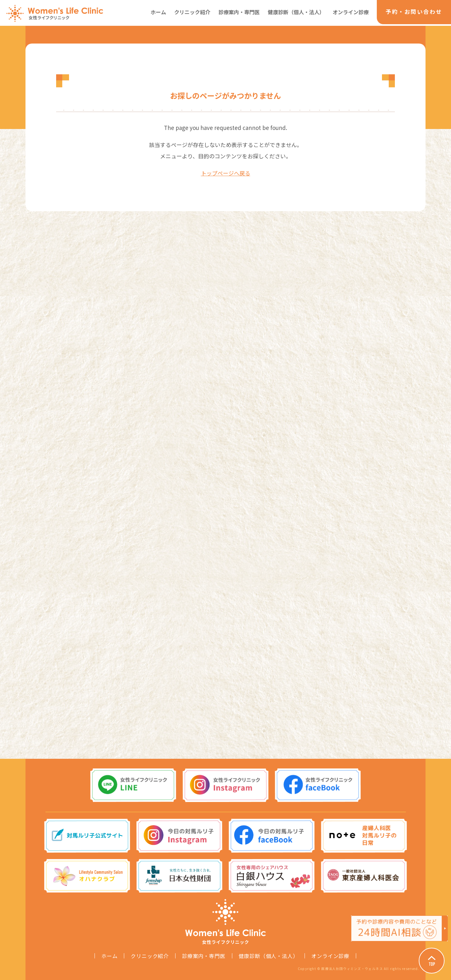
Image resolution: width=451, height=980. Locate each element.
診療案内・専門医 (239, 12)
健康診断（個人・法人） (296, 12)
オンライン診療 (351, 12)
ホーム (158, 12)
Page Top (432, 961)
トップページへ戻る (226, 173)
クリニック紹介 (192, 12)
